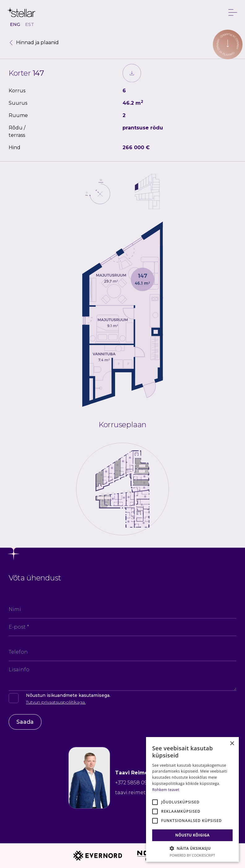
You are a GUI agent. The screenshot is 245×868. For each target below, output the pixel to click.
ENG (15, 24)
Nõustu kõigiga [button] (193, 835)
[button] (192, 848)
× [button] (232, 744)
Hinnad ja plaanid (34, 42)
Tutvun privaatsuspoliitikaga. (56, 702)
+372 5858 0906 (134, 783)
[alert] (192, 799)
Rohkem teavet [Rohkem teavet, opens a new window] (166, 790)
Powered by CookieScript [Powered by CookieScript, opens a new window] (193, 855)
